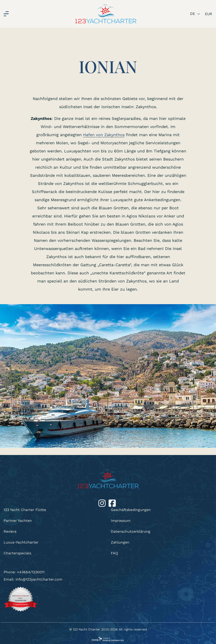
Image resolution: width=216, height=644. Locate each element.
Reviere (10, 531)
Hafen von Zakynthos (104, 135)
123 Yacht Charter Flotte (25, 510)
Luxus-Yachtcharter (21, 542)
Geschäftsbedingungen (131, 510)
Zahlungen (120, 542)
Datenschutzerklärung (131, 531)
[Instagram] (103, 503)
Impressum (121, 521)
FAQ (114, 553)
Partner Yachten (18, 521)
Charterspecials (17, 553)
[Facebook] (112, 503)
